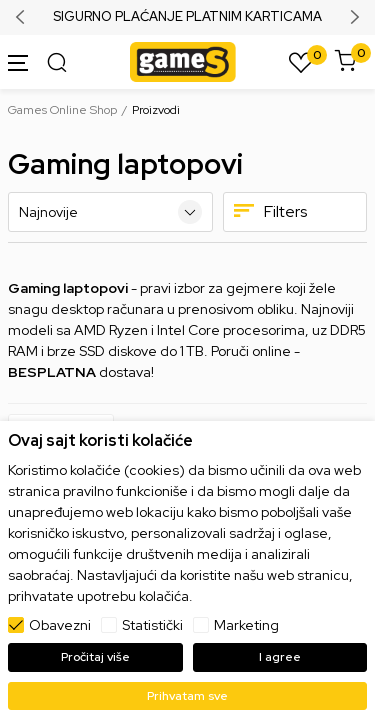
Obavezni (60, 625)
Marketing (246, 625)
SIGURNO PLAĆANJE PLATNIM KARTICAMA (187, 17)
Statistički (152, 625)
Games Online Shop (62, 110)
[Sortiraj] (110, 212)
